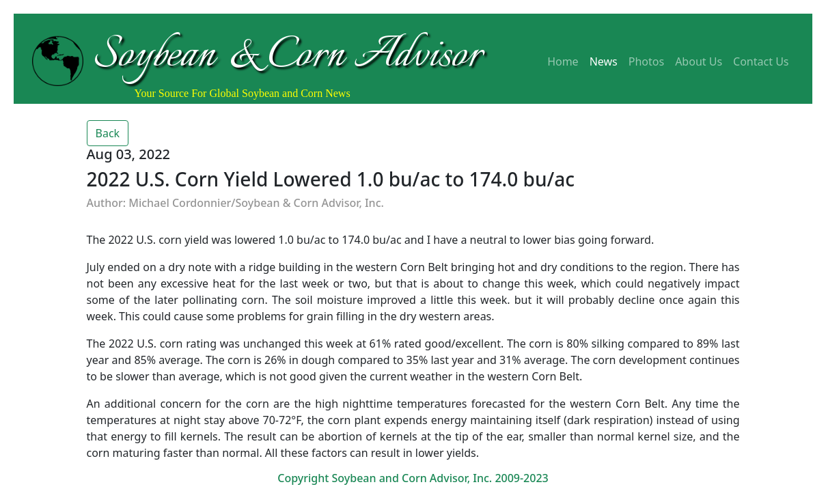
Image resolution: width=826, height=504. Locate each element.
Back (108, 133)
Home (563, 61)
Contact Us (761, 61)
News (604, 61)
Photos (646, 61)
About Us (699, 61)
